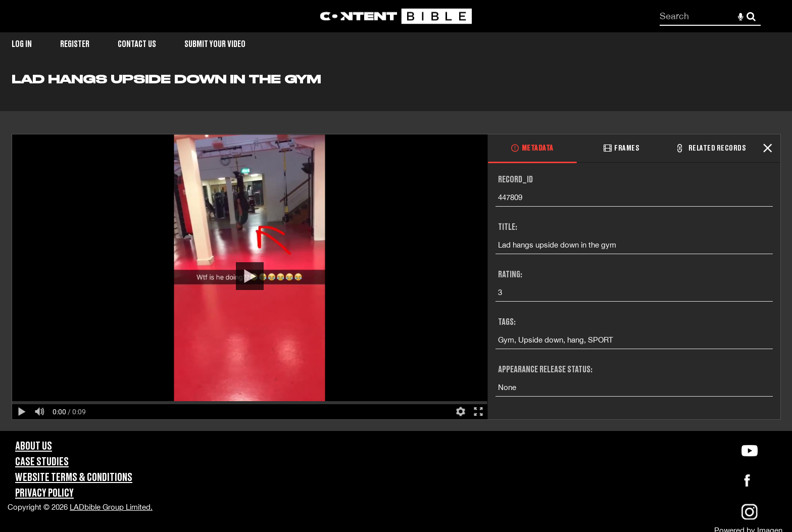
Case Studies (42, 462)
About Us (34, 446)
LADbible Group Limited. (111, 507)
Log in (22, 44)
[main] (396, 251)
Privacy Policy (44, 493)
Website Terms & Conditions (74, 478)
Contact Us (137, 44)
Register (75, 44)
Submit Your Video (215, 44)
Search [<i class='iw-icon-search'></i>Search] (751, 16)
